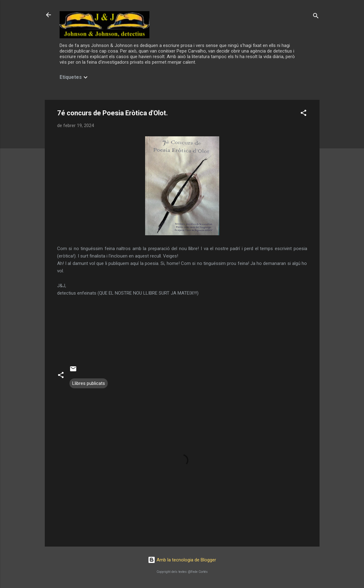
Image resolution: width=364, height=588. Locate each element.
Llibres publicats (89, 383)
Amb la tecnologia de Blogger (182, 560)
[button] (303, 114)
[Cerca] (316, 17)
